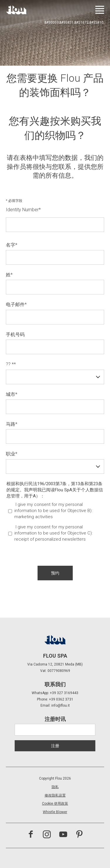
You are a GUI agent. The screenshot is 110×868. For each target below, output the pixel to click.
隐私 (55, 787)
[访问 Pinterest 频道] (79, 835)
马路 (12, 424)
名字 (12, 245)
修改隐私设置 (55, 795)
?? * (11, 364)
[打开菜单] (100, 10)
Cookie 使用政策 (55, 804)
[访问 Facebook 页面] (31, 835)
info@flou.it (61, 705)
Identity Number (23, 210)
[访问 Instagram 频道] (47, 835)
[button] (55, 573)
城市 (12, 394)
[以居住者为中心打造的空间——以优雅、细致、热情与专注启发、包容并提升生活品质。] (16, 10)
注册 (55, 746)
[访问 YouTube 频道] (63, 835)
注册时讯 (55, 719)
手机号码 (15, 335)
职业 (12, 454)
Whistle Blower (55, 812)
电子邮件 (16, 304)
